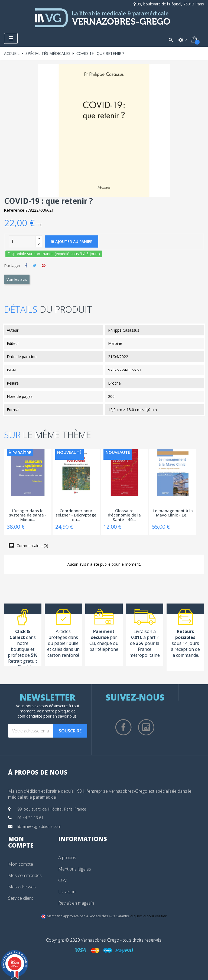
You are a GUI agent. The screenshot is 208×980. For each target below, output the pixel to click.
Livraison (67, 892)
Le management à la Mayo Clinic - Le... (173, 513)
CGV (62, 880)
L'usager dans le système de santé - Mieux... (28, 515)
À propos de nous (38, 772)
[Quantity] (22, 241)
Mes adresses (22, 887)
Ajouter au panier (72, 241)
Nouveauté (69, 452)
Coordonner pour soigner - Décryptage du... (76, 515)
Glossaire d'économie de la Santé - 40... (124, 515)
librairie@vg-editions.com (39, 826)
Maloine (115, 343)
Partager (26, 265)
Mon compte (21, 864)
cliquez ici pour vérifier (148, 916)
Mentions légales (75, 869)
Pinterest (44, 265)
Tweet (35, 265)
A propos (67, 858)
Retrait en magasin (76, 903)
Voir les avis (17, 279)
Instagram (146, 727)
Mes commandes (25, 875)
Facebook (123, 727)
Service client (21, 898)
